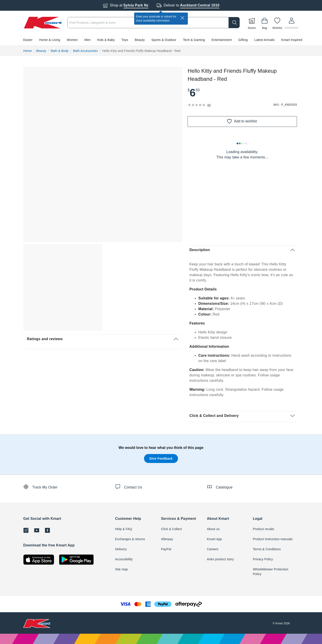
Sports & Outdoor (164, 40)
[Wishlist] (278, 23)
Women (72, 40)
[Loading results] (242, 143)
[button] (161, 40)
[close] (182, 18)
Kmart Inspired (292, 40)
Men (88, 40)
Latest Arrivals (264, 40)
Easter (28, 40)
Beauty (140, 40)
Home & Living (50, 40)
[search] (235, 23)
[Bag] (265, 23)
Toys (125, 40)
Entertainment (222, 40)
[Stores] (252, 23)
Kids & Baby (106, 40)
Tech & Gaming (194, 40)
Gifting (243, 40)
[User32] (292, 23)
